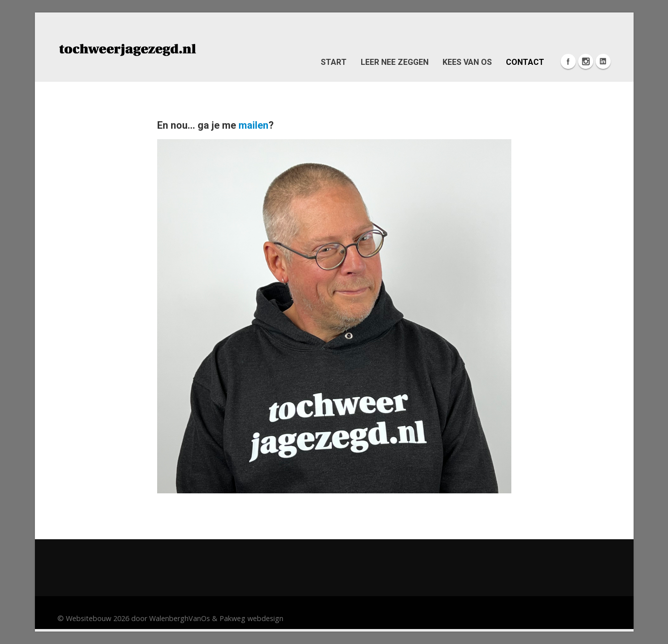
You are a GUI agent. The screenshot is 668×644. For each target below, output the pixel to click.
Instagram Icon (586, 61)
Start (334, 62)
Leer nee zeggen (395, 62)
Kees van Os (467, 62)
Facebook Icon (568, 61)
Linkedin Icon (603, 61)
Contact (525, 62)
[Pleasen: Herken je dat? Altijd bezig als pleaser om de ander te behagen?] (127, 49)
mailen (253, 125)
